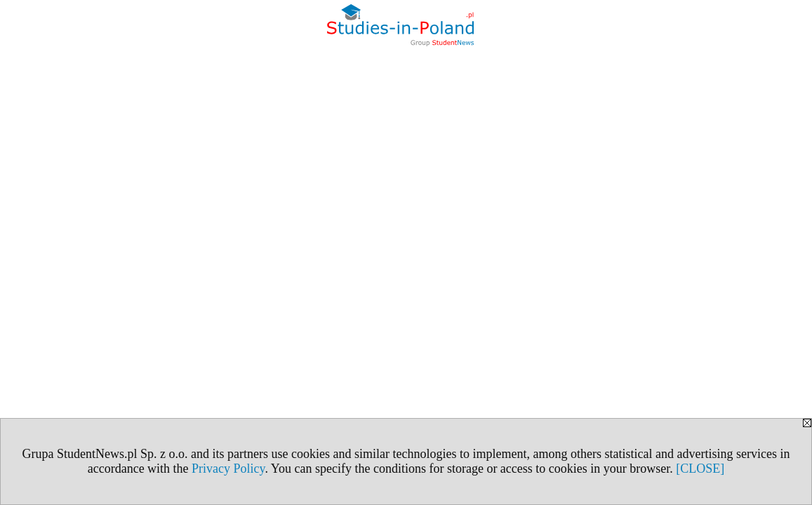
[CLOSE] (700, 469)
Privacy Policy (228, 469)
